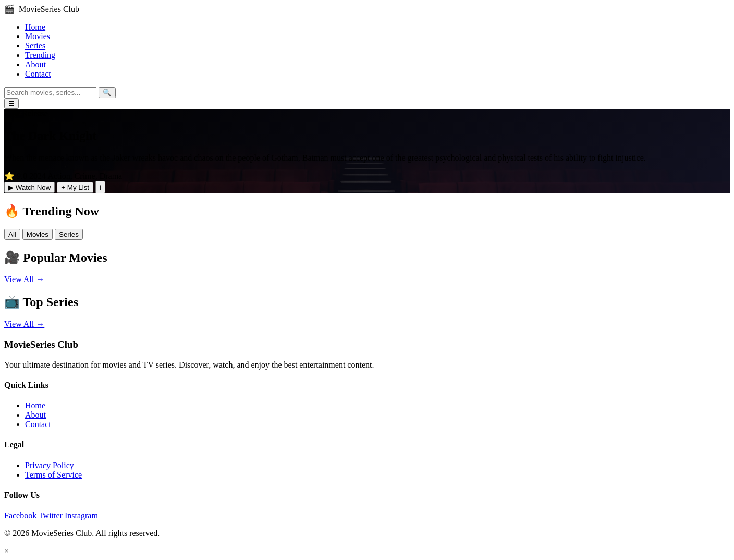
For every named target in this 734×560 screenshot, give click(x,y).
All (12, 234)
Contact (38, 74)
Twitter (51, 515)
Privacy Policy (50, 465)
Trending (40, 55)
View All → (24, 279)
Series (35, 46)
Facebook (20, 515)
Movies (38, 36)
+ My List (75, 187)
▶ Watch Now (29, 187)
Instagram (81, 515)
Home (35, 27)
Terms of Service (53, 475)
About (35, 64)
